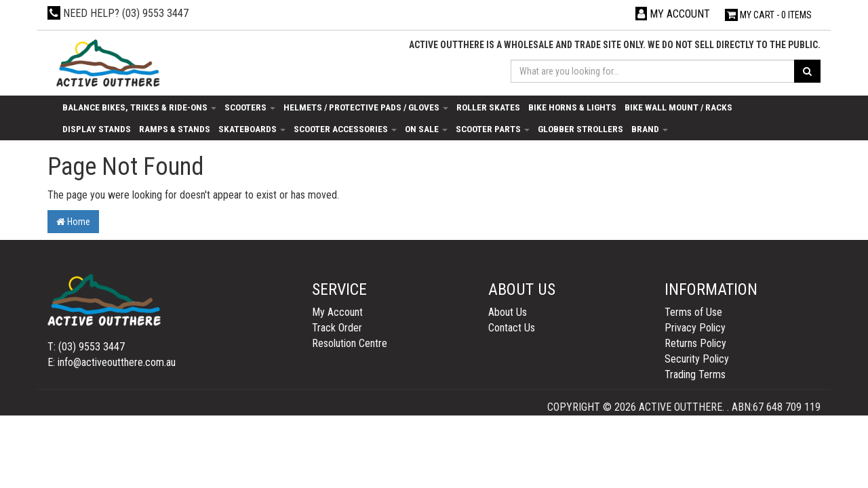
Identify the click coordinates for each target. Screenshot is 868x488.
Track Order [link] (337, 328)
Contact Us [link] (512, 328)
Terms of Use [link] (693, 312)
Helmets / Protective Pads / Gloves (366, 107)
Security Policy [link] (697, 359)
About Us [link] (508, 312)
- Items (768, 15)
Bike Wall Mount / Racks (678, 107)
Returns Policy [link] (695, 343)
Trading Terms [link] (695, 374)
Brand (650, 129)
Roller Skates (488, 107)
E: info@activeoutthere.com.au (112, 362)
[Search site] (807, 71)
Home (73, 222)
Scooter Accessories (345, 129)
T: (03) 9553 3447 (86, 347)
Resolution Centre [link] (350, 343)
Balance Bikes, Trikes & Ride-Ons (139, 107)
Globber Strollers (580, 129)
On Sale (426, 129)
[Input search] (653, 71)
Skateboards (252, 129)
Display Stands (97, 129)
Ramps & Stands (175, 129)
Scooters (250, 107)
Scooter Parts (493, 129)
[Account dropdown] (673, 14)
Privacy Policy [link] (695, 328)
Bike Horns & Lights (572, 107)
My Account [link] (337, 312)
